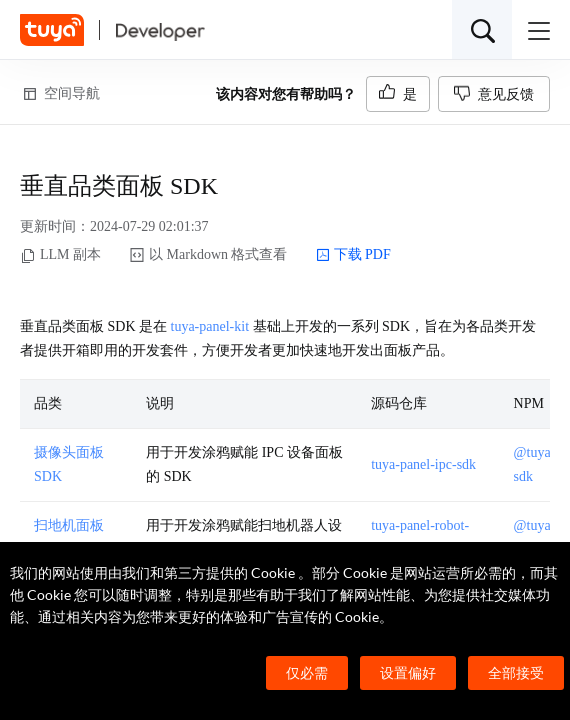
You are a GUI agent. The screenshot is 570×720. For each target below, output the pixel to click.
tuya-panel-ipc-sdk (423, 464)
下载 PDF (353, 255)
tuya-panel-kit (210, 326)
